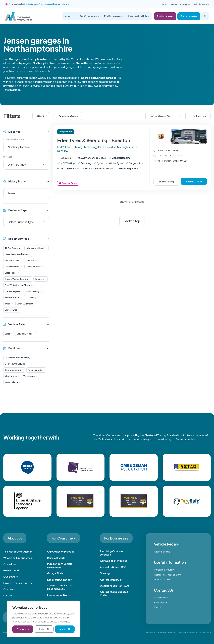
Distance (8, 157)
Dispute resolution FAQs (115, 586)
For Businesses (114, 16)
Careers (8, 595)
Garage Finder (56, 573)
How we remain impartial (18, 583)
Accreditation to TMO (113, 567)
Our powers (11, 576)
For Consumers (89, 16)
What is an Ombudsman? (18, 558)
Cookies (149, 633)
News (165, 4)
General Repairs (14, 291)
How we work (12, 570)
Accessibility (204, 633)
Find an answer (165, 16)
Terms (192, 633)
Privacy (182, 633)
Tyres (9, 304)
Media (158, 607)
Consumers (161, 597)
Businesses (161, 602)
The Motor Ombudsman (18, 551)
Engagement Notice (59, 595)
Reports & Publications (168, 574)
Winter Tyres (12, 310)
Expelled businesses (59, 579)
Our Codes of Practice (61, 551)
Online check (162, 551)
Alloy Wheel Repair (37, 248)
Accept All (65, 629)
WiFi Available (13, 382)
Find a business (189, 16)
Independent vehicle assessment (60, 565)
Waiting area (31, 376)
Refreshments (36, 370)
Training (105, 573)
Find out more (194, 181)
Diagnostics (12, 273)
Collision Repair (13, 267)
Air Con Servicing (14, 248)
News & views (162, 579)
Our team (9, 589)
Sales (9, 334)
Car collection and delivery (19, 358)
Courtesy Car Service (16, 364)
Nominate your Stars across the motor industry (47, 4)
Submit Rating (166, 182)
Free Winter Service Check (19, 285)
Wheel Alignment (26, 304)
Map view (199, 116)
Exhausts (41, 279)
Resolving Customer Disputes (112, 553)
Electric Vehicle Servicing (18, 279)
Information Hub (139, 16)
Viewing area (12, 376)
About (70, 16)
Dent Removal (34, 267)
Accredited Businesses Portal (114, 593)
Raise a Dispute (56, 558)
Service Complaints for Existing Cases (61, 587)
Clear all (41, 116)
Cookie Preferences (166, 633)
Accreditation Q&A (112, 579)
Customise (23, 629)
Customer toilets (14, 370)
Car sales (31, 260)
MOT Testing (34, 291)
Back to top (132, 221)
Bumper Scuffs (13, 260)
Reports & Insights (180, 4)
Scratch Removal (14, 298)
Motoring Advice (164, 569)
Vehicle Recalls (201, 4)
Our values (10, 564)
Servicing (33, 298)
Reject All (44, 629)
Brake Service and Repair (18, 254)
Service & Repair (26, 334)
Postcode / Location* (14, 139)
